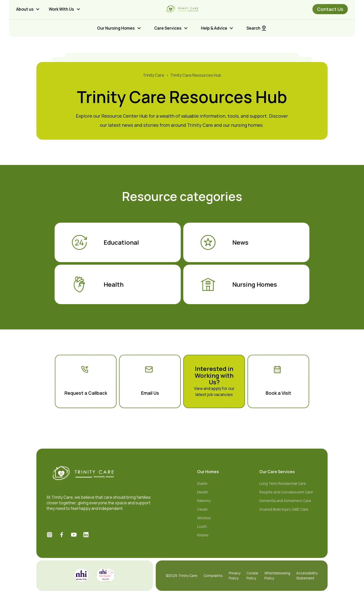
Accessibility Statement (307, 576)
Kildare (203, 535)
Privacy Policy (235, 576)
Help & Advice (214, 28)
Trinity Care (154, 75)
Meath (203, 492)
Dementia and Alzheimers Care (285, 501)
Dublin (202, 483)
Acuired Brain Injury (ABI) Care (284, 509)
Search (257, 28)
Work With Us (61, 9)
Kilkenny (204, 501)
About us (25, 9)
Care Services (168, 28)
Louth (202, 526)
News (224, 242)
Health (97, 284)
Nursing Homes (238, 284)
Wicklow (204, 518)
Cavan (202, 509)
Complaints (213, 576)
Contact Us (330, 9)
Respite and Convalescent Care (286, 492)
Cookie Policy (252, 576)
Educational (105, 242)
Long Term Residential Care (283, 483)
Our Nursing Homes (116, 28)
